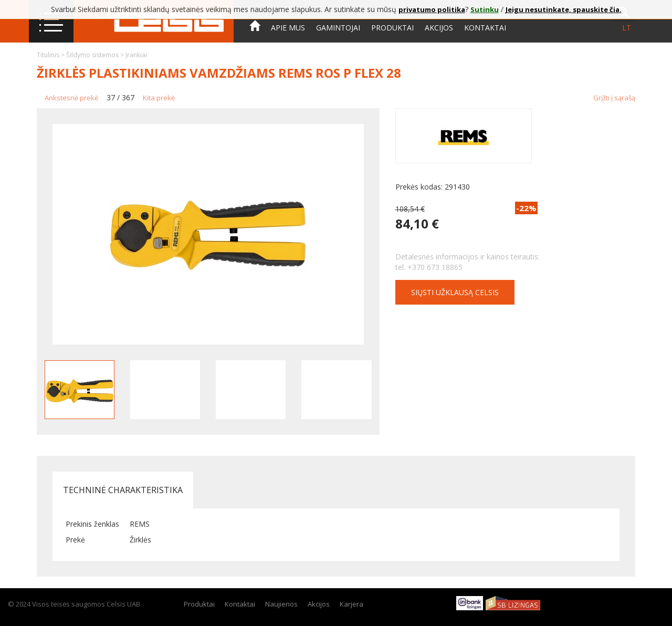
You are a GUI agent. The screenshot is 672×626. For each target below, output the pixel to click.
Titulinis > (51, 55)
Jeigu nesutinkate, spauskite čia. (564, 9)
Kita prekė (159, 98)
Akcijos (439, 28)
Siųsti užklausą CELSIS (455, 292)
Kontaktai (485, 28)
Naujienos (281, 604)
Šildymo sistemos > (96, 55)
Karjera (351, 604)
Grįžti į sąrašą (614, 98)
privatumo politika (432, 9)
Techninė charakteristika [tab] (123, 490)
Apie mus (288, 28)
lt (627, 28)
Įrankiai (136, 55)
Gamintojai (338, 28)
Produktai (392, 28)
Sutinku (485, 9)
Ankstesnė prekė (71, 98)
